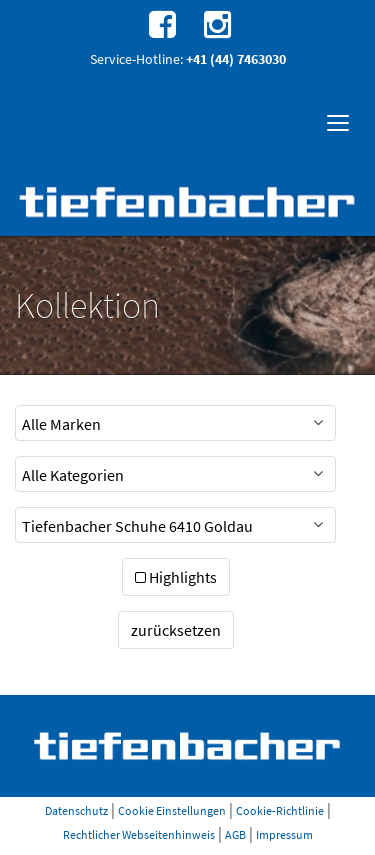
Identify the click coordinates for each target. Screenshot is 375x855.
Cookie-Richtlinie (280, 810)
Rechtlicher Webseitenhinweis (139, 834)
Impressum (284, 834)
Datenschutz (76, 810)
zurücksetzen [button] (176, 630)
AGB (235, 834)
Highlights (176, 577)
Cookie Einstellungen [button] (172, 810)
